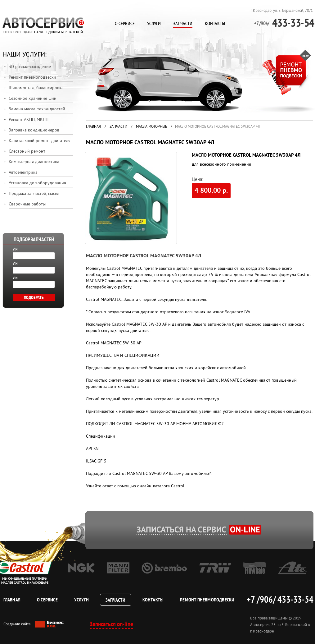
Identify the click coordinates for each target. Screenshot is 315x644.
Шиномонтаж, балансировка (36, 88)
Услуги (154, 23)
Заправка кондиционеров (34, 130)
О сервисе (125, 23)
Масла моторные (151, 127)
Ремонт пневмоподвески (32, 78)
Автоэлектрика (23, 173)
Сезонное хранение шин (33, 99)
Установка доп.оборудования (37, 183)
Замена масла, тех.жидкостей (37, 109)
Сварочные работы (27, 204)
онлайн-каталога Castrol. (161, 486)
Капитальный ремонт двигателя (40, 141)
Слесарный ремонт (27, 152)
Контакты (215, 23)
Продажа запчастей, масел (34, 194)
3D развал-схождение (30, 67)
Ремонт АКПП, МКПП (29, 120)
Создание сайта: (34, 624)
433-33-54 (284, 23)
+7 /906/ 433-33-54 (280, 599)
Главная (93, 127)
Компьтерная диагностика (34, 162)
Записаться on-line (111, 624)
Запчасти (183, 23)
